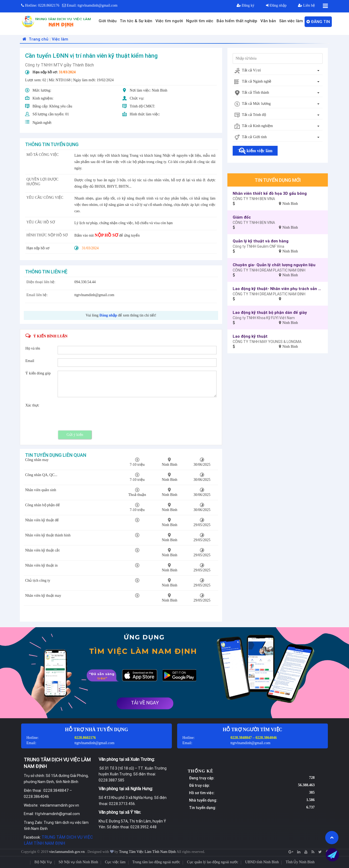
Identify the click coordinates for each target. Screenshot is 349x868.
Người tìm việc (200, 21)
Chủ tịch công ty (38, 580)
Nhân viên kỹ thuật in (41, 565)
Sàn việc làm (291, 21)
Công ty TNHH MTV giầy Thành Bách (59, 65)
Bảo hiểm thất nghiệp (237, 21)
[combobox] (278, 71)
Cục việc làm (115, 862)
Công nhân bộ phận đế (42, 505)
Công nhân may (37, 460)
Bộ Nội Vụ (43, 862)
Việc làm (60, 39)
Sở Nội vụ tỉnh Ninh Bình (78, 862)
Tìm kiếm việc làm (255, 151)
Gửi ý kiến (75, 435)
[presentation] (98, 413)
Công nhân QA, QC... (41, 475)
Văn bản (268, 21)
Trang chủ (35, 39)
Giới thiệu (108, 21)
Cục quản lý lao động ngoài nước (213, 862)
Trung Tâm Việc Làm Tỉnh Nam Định (147, 852)
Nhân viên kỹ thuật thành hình (48, 535)
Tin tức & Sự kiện (136, 21)
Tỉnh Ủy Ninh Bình (300, 862)
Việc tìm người (169, 21)
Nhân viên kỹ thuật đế (42, 520)
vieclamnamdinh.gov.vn (67, 852)
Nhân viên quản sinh (41, 490)
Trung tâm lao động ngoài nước (156, 862)
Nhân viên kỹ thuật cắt (42, 550)
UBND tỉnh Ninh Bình (262, 862)
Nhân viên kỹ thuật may (43, 596)
